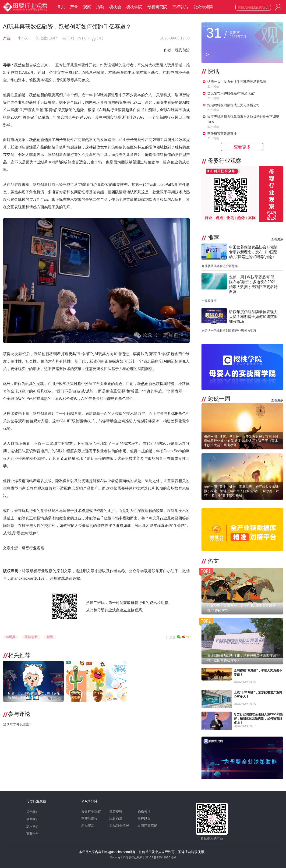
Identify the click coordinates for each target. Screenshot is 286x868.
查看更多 (277, 239)
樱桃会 (115, 7)
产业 (74, 7)
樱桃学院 (134, 7)
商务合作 (32, 834)
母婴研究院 (157, 7)
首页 (61, 7)
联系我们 (32, 819)
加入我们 (32, 826)
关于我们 (32, 812)
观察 (87, 7)
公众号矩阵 (203, 7)
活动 (100, 7)
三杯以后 (180, 7)
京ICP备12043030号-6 (161, 857)
